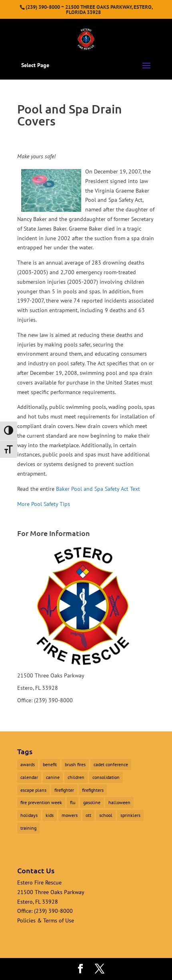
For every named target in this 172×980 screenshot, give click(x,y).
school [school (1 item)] (106, 815)
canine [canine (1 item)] (53, 777)
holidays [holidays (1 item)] (29, 815)
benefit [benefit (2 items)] (50, 764)
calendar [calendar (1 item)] (29, 777)
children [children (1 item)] (76, 777)
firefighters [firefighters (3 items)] (93, 790)
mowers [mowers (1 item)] (70, 815)
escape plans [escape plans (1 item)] (33, 790)
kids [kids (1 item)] (50, 815)
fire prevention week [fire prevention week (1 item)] (41, 802)
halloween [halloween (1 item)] (119, 802)
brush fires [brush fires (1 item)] (75, 764)
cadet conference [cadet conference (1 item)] (111, 764)
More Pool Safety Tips (44, 504)
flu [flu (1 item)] (73, 802)
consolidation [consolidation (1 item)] (106, 777)
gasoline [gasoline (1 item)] (92, 802)
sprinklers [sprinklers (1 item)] (130, 815)
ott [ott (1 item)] (88, 815)
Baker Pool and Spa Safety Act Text (98, 489)
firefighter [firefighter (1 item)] (64, 790)
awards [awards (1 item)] (28, 764)
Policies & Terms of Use (46, 920)
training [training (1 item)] (28, 828)
